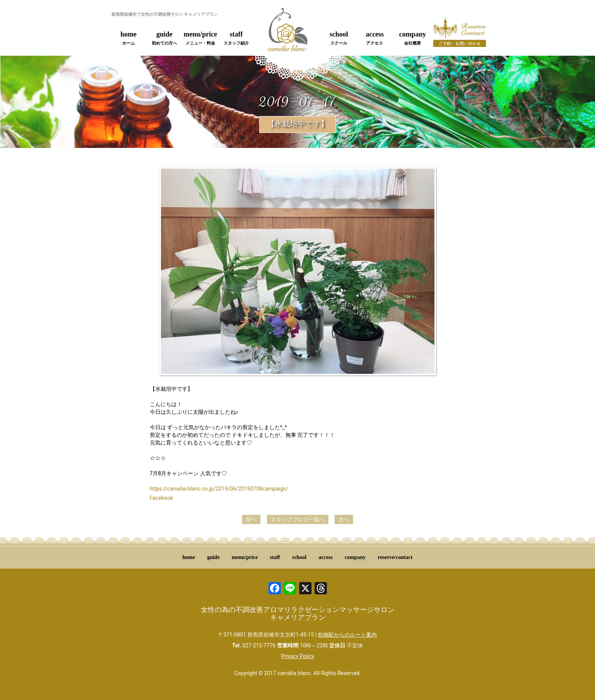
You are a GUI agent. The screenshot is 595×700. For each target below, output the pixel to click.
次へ (344, 519)
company (413, 38)
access (375, 38)
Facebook (162, 498)
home (129, 38)
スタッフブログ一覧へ (298, 519)
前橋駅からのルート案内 (347, 635)
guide (164, 38)
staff (236, 38)
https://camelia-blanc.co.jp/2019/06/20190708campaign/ (219, 489)
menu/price (200, 38)
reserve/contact (395, 557)
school (339, 38)
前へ (251, 519)
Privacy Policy (297, 656)
